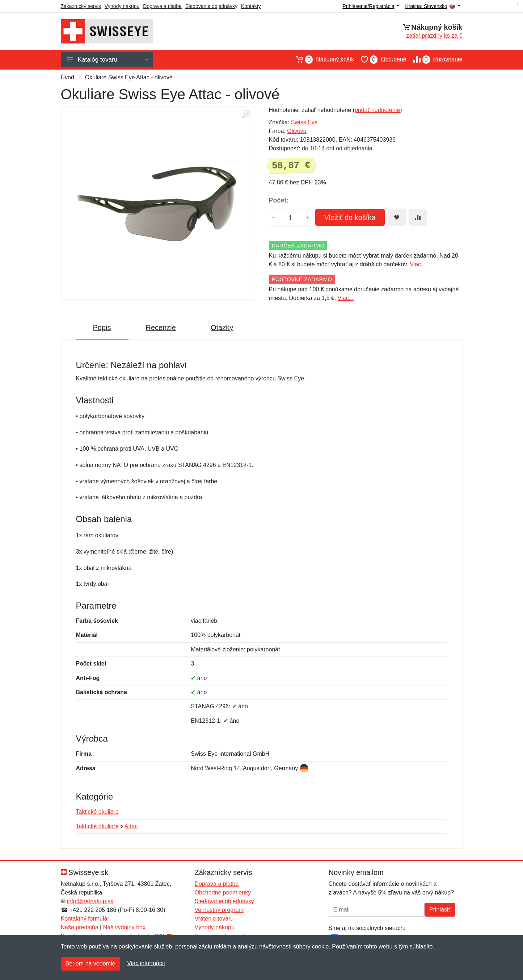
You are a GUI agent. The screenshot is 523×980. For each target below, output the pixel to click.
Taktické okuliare (97, 812)
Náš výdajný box (124, 927)
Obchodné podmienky (223, 893)
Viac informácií (146, 963)
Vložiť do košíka (350, 217)
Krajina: (433, 6)
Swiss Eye (304, 122)
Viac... (418, 264)
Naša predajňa (80, 927)
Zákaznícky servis (81, 6)
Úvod (68, 77)
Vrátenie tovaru (214, 919)
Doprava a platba (162, 6)
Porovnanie (435, 59)
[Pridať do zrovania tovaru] (418, 217)
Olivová (297, 131)
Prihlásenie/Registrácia (371, 6)
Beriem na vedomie (90, 964)
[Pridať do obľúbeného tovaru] (397, 217)
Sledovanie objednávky (211, 6)
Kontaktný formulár (85, 919)
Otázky (222, 328)
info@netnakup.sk (90, 901)
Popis (102, 328)
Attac (131, 826)
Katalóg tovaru (107, 60)
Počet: (279, 200)
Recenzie (161, 328)
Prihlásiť (440, 910)
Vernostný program (219, 910)
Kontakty (251, 6)
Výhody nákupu (122, 6)
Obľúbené (380, 59)
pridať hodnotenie (377, 110)
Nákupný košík (322, 59)
